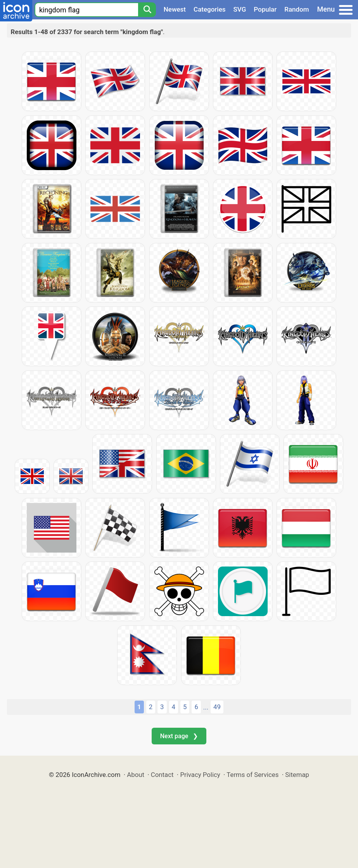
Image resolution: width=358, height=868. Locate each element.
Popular (265, 9)
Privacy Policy (200, 775)
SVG (240, 9)
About (136, 775)
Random (297, 9)
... (206, 707)
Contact (162, 775)
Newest (175, 9)
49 (217, 707)
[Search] (147, 10)
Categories (210, 9)
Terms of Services (253, 775)
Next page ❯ (179, 736)
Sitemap (297, 775)
